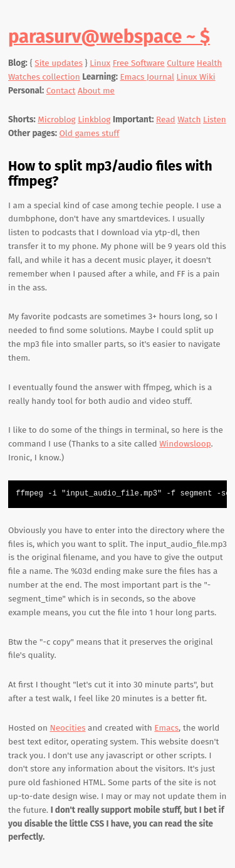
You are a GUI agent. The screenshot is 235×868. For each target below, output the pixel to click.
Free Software (139, 63)
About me (96, 91)
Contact (61, 91)
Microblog (56, 119)
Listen (215, 119)
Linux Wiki (196, 77)
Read (166, 119)
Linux (100, 63)
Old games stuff (90, 133)
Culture (180, 63)
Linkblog (94, 119)
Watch (189, 119)
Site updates (58, 63)
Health (209, 63)
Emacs (166, 728)
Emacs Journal (147, 77)
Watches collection (44, 77)
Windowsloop (185, 444)
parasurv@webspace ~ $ (109, 37)
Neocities (67, 728)
